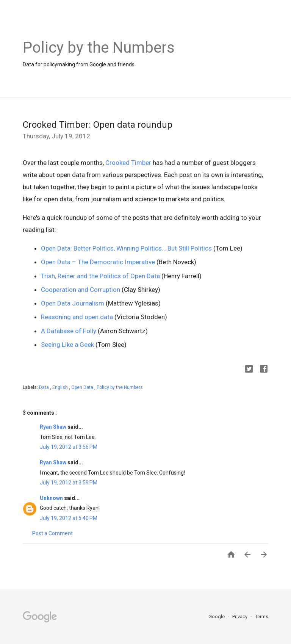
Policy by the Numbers (120, 387)
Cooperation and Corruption (81, 290)
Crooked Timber (128, 163)
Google (217, 617)
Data (45, 387)
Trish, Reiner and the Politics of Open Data (100, 276)
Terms (262, 617)
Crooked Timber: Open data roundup (98, 125)
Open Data (83, 387)
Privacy (240, 617)
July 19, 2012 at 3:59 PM (69, 483)
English (61, 387)
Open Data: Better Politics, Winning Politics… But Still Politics (126, 248)
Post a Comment (52, 533)
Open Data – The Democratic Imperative (98, 262)
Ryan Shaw (54, 427)
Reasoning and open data (77, 317)
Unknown (52, 498)
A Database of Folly (69, 331)
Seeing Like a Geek (67, 345)
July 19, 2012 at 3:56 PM (69, 447)
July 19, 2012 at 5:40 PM (69, 518)
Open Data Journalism (73, 303)
